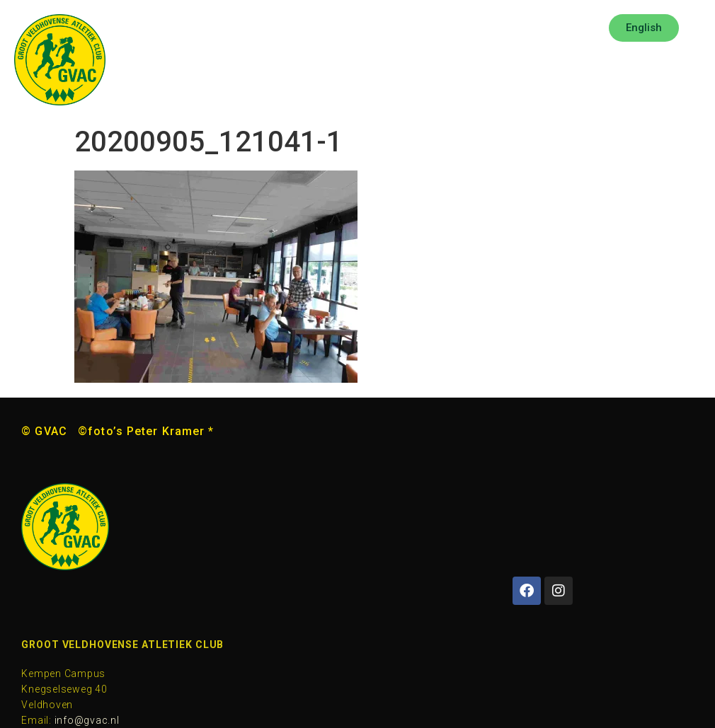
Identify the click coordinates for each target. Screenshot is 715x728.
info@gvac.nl (87, 720)
